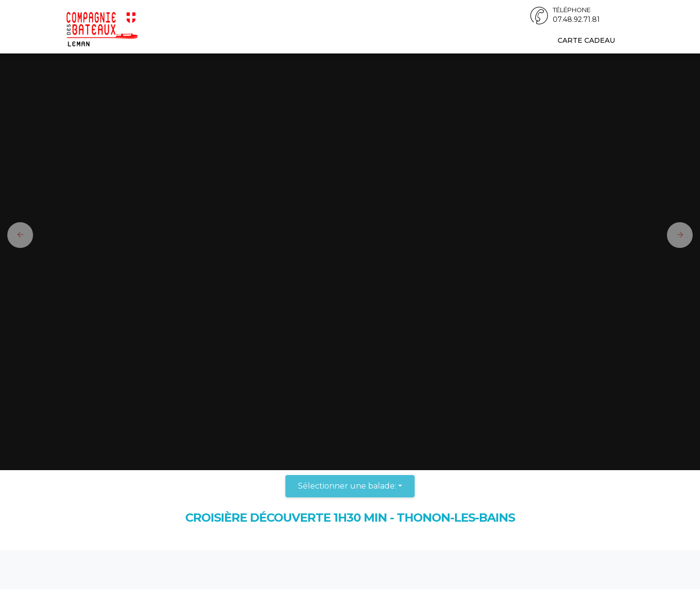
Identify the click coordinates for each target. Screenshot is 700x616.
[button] (17, 235)
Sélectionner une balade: (347, 486)
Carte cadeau (586, 40)
